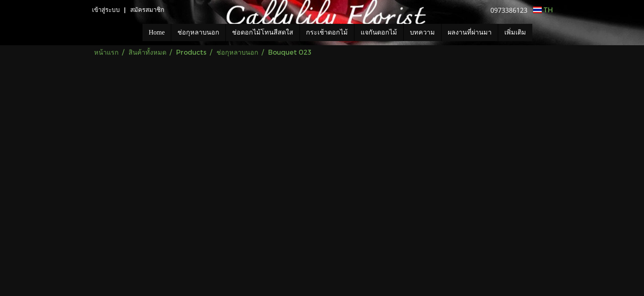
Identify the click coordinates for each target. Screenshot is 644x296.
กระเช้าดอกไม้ (327, 32)
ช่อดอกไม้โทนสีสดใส (263, 32)
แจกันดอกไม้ (379, 32)
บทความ (422, 32)
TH (543, 10)
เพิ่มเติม (515, 32)
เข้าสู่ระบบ (106, 10)
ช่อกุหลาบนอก (198, 32)
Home (157, 32)
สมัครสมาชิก (147, 10)
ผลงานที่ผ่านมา (470, 32)
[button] (545, 32)
